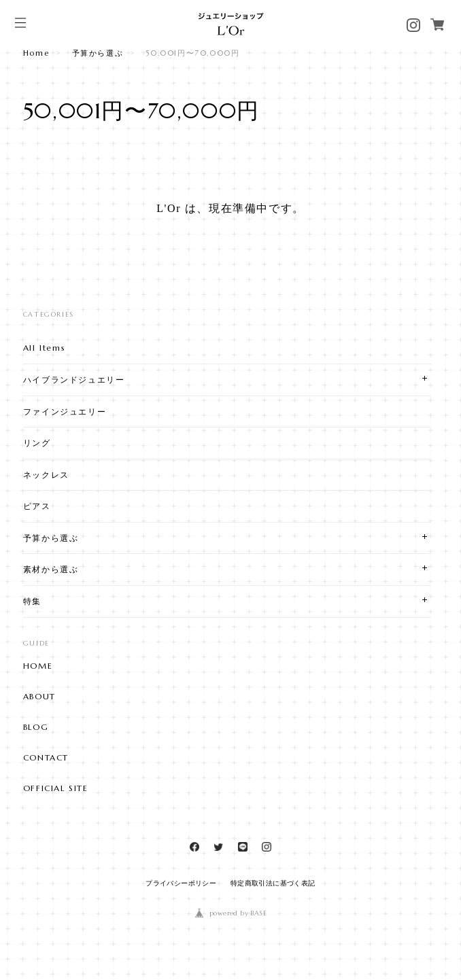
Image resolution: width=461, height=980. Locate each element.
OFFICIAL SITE (56, 788)
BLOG (36, 727)
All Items (44, 348)
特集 (32, 601)
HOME (38, 666)
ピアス (37, 506)
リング (37, 443)
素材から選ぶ (51, 569)
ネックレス (46, 475)
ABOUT (39, 697)
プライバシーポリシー (181, 883)
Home (36, 53)
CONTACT (46, 758)
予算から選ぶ (98, 53)
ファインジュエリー (65, 412)
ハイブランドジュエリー (74, 380)
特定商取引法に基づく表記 (273, 883)
